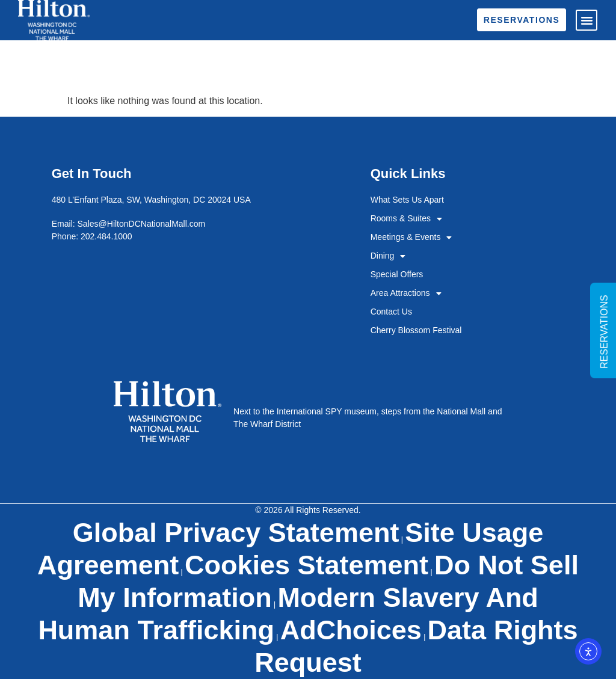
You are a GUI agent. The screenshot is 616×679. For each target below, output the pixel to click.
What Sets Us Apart (407, 200)
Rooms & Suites (406, 219)
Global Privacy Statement (236, 533)
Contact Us (391, 312)
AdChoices (351, 630)
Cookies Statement (306, 565)
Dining (388, 256)
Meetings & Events (411, 237)
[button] (587, 20)
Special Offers (397, 274)
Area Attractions (406, 293)
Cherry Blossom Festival (416, 330)
